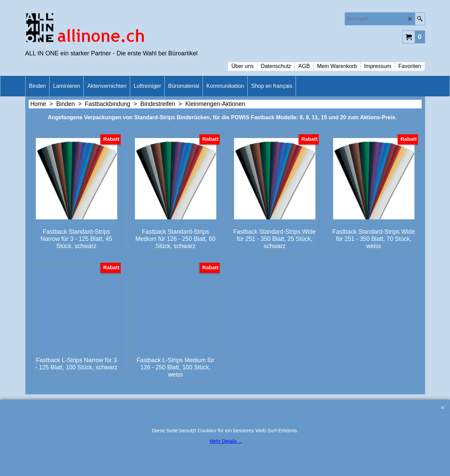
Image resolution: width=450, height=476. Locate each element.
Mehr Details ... (226, 441)
